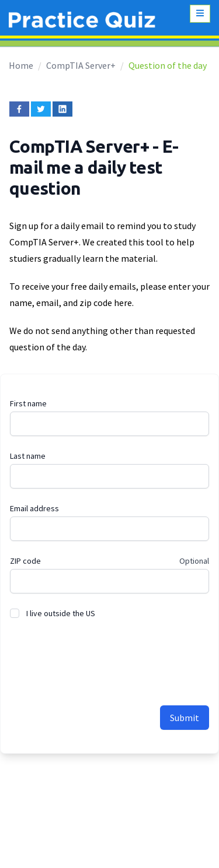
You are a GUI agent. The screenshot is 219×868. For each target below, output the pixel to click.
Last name (28, 456)
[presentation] (99, 656)
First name (28, 403)
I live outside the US (61, 613)
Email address (34, 508)
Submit (185, 718)
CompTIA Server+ (81, 65)
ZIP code (25, 561)
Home (21, 65)
